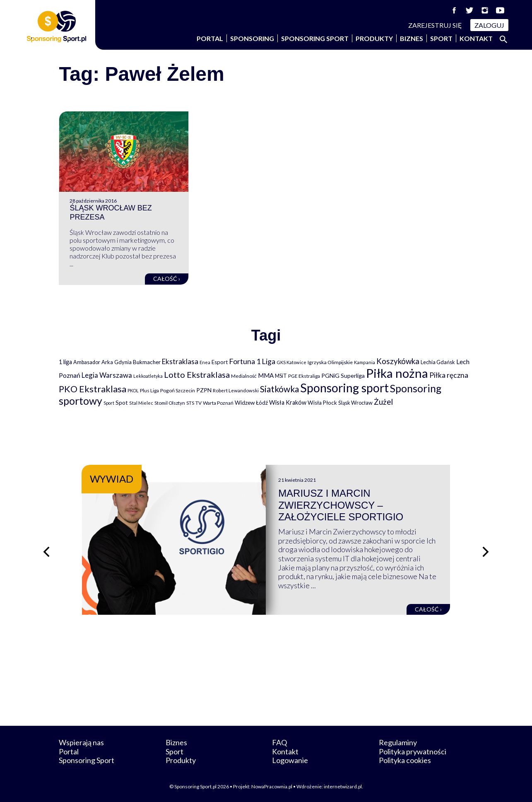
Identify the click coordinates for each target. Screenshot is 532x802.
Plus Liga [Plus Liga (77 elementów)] (149, 390)
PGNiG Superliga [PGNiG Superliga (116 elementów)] (343, 376)
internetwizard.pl (343, 786)
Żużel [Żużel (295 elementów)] (383, 402)
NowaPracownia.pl (272, 786)
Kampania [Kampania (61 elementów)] (365, 362)
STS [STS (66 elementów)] (190, 403)
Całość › (167, 279)
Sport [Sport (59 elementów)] (109, 403)
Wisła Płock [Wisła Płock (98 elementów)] (322, 403)
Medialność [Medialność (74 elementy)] (244, 376)
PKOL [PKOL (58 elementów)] (133, 390)
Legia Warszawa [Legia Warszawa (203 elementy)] (107, 375)
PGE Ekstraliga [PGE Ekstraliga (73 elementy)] (304, 376)
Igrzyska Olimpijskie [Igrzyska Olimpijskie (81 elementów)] (330, 362)
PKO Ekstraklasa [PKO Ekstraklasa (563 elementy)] (93, 389)
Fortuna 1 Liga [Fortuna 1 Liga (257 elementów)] (252, 361)
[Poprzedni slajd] (46, 552)
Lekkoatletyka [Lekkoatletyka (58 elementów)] (148, 376)
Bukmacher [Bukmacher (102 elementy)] (147, 362)
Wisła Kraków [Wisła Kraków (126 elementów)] (288, 402)
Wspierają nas (81, 742)
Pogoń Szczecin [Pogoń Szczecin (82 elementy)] (178, 390)
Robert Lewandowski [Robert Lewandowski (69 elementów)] (236, 390)
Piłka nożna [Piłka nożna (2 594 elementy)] (397, 373)
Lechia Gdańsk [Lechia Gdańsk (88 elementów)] (438, 362)
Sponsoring (252, 38)
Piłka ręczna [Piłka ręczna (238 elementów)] (449, 375)
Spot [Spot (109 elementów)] (122, 402)
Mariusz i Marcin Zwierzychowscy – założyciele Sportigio (341, 505)
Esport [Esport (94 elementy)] (220, 362)
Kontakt (476, 38)
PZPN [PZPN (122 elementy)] (204, 390)
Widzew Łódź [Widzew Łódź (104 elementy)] (251, 403)
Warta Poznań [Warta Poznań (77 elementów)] (218, 403)
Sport (441, 38)
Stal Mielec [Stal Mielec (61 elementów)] (141, 403)
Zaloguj (489, 25)
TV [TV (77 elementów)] (199, 403)
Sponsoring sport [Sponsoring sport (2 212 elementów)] (344, 388)
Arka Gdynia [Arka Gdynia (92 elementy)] (117, 362)
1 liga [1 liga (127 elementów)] (65, 362)
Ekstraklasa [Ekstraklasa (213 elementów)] (180, 361)
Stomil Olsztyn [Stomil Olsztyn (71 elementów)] (170, 403)
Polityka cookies (405, 760)
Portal (210, 38)
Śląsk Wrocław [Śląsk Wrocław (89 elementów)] (355, 403)
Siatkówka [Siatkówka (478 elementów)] (279, 389)
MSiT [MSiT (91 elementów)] (281, 376)
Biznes (412, 38)
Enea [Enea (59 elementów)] (205, 362)
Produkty (374, 38)
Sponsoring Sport (315, 38)
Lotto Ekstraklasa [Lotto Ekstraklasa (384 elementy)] (197, 374)
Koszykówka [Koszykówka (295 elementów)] (398, 361)
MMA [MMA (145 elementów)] (266, 375)
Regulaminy (398, 742)
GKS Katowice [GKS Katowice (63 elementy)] (291, 362)
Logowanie (290, 760)
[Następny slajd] (486, 552)
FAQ (279, 742)
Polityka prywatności (413, 751)
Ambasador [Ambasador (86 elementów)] (87, 362)
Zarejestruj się (435, 25)
